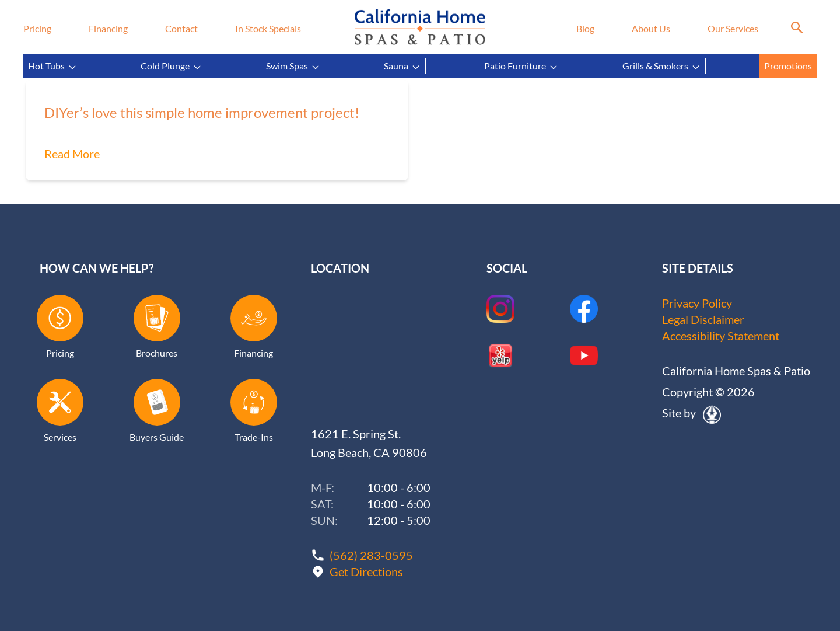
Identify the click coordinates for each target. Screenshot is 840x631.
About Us (651, 28)
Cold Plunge (171, 66)
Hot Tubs (52, 66)
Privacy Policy (697, 303)
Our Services (733, 28)
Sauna (402, 66)
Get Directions (366, 571)
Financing (108, 28)
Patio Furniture (521, 66)
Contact (181, 28)
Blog (585, 28)
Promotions (788, 66)
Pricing (37, 28)
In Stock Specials (268, 28)
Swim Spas (293, 66)
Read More (72, 154)
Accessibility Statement (721, 336)
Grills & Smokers (661, 66)
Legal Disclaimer (703, 319)
